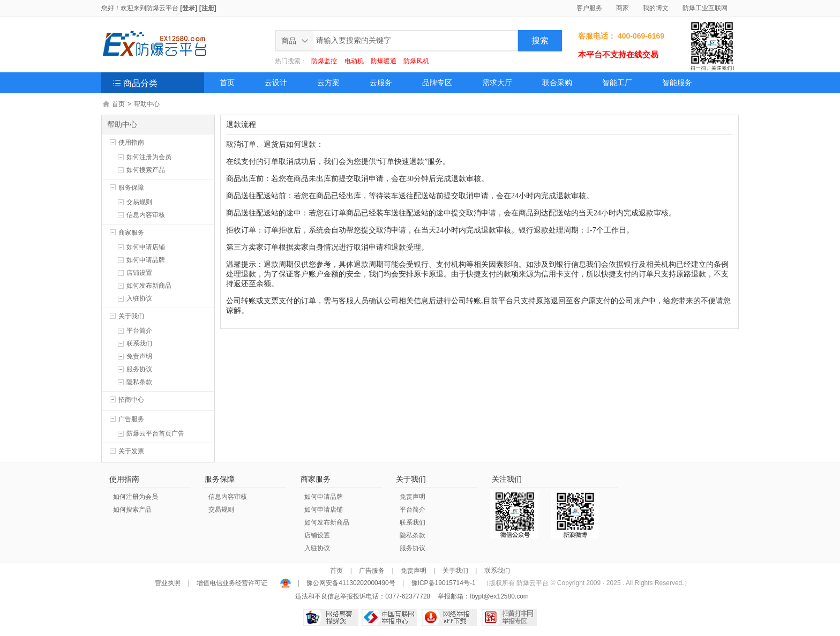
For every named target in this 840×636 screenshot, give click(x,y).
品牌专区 (437, 83)
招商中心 (131, 400)
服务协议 (139, 369)
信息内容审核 (146, 215)
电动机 (354, 61)
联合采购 (557, 83)
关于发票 (131, 451)
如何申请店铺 (146, 247)
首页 (227, 83)
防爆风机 (416, 61)
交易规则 (139, 202)
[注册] (208, 8)
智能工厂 (617, 83)
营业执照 (168, 583)
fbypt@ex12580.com (499, 596)
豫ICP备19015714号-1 (444, 583)
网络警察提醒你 (331, 617)
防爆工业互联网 (705, 8)
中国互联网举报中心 (389, 617)
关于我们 (131, 316)
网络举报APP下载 (449, 617)
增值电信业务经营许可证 (232, 583)
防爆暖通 (384, 61)
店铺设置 (139, 273)
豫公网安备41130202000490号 (351, 583)
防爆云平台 (162, 8)
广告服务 (131, 419)
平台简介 (139, 331)
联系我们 (139, 343)
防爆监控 (324, 61)
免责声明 (139, 356)
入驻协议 (139, 298)
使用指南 (131, 143)
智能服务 (677, 83)
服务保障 (131, 188)
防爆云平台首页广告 (155, 433)
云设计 (276, 83)
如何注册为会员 (149, 157)
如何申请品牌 (146, 260)
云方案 (328, 83)
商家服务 (131, 233)
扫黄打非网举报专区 (509, 617)
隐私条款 (139, 382)
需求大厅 (497, 83)
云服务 (381, 83)
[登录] (189, 8)
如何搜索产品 (146, 170)
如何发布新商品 (149, 286)
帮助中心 (147, 104)
